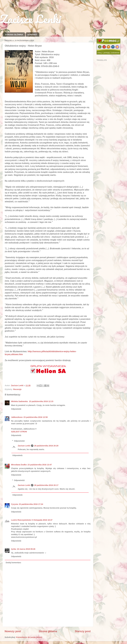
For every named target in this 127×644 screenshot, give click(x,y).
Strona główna (48, 631)
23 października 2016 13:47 (40, 465)
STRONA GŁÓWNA (14, 35)
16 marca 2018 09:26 (26, 549)
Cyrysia (15, 504)
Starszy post (83, 631)
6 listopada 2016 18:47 (42, 520)
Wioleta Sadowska (20, 401)
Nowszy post (13, 631)
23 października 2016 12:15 (41, 401)
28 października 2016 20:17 (46, 485)
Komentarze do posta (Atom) (29, 637)
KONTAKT (32, 35)
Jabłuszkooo (17, 417)
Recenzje (17, 389)
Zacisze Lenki (30, 19)
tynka (14, 549)
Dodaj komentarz (13, 563)
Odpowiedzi (19, 441)
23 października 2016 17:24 (31, 504)
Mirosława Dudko (19, 465)
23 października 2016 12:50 (36, 417)
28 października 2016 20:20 (46, 446)
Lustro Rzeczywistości (21, 520)
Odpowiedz (16, 409)
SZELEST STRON (19, 432)
